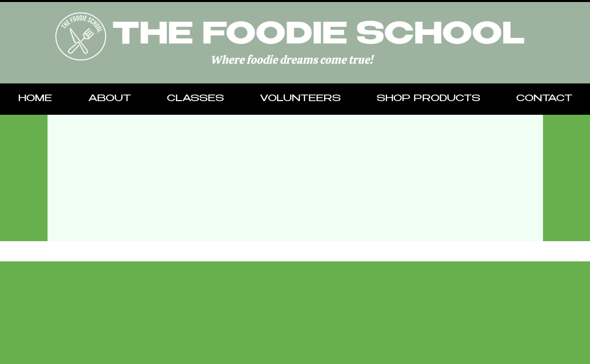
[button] (109, 99)
